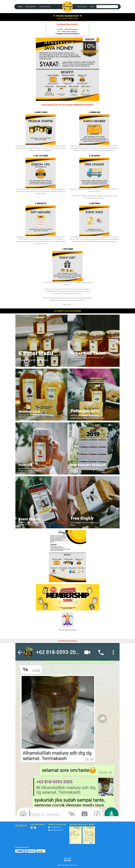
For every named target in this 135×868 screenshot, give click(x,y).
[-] (32, 828)
